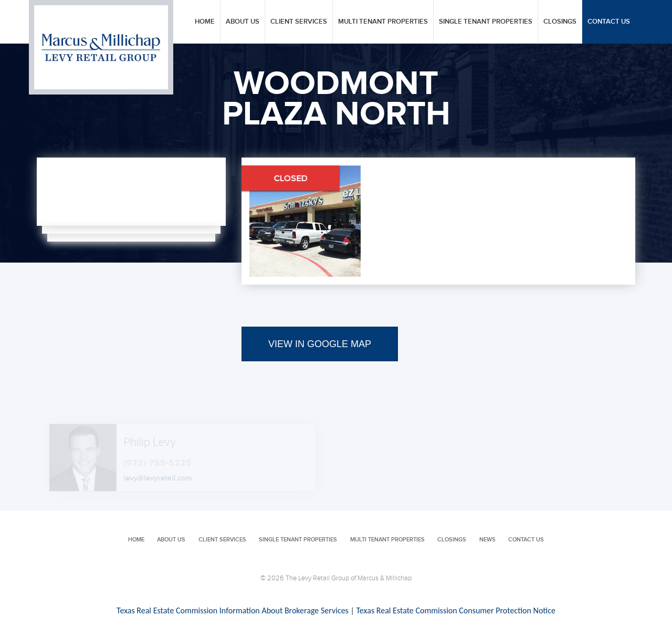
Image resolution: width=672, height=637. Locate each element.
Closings (560, 22)
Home (205, 22)
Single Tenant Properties (486, 22)
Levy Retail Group (101, 47)
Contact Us (609, 22)
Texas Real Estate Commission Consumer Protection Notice (455, 610)
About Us (243, 22)
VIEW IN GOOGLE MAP (320, 344)
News (487, 540)
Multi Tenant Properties (383, 22)
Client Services (299, 22)
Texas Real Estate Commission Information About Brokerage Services (233, 610)
